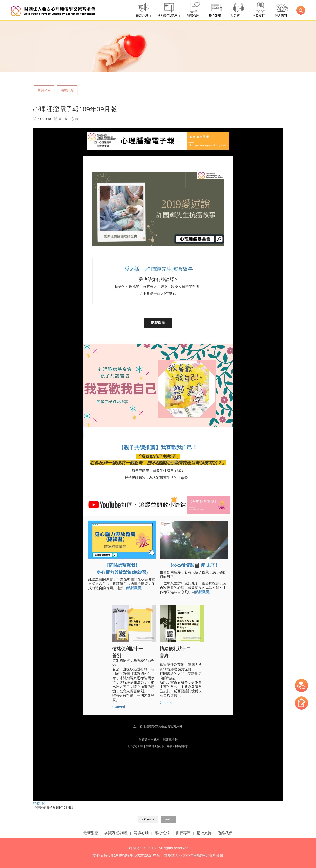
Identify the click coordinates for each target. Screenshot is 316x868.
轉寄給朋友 (153, 746)
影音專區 (183, 833)
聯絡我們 (225, 833)
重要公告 (44, 90)
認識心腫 (141, 833)
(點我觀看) (202, 592)
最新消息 (91, 833)
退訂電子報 (170, 739)
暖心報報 (162, 833)
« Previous (148, 819)
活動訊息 (67, 90)
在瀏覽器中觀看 (149, 739)
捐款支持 (204, 833)
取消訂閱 (39, 803)
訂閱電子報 (136, 746)
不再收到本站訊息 (176, 746)
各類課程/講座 (116, 833)
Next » (168, 819)
